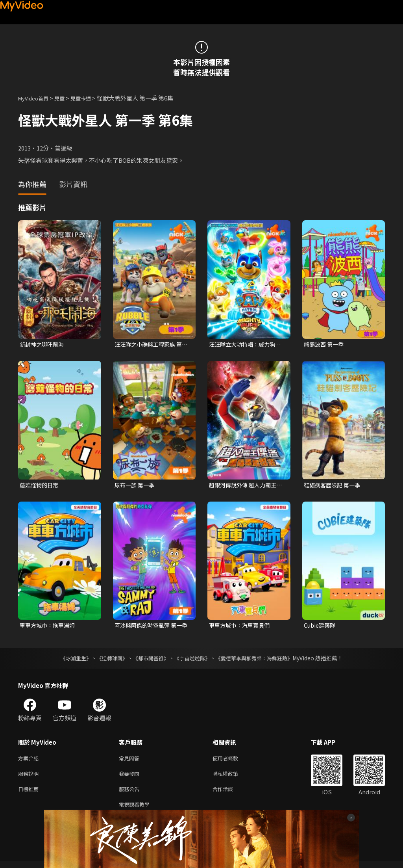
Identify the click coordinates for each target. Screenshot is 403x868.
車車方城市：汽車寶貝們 (241, 627)
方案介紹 (30, 761)
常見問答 (131, 761)
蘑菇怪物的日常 (40, 486)
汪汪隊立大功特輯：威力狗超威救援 (244, 345)
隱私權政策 (232, 777)
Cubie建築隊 (321, 627)
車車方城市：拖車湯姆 (49, 627)
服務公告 (131, 794)
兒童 (66, 98)
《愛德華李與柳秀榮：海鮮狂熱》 (259, 660)
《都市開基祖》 (149, 660)
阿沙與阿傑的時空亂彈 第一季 (151, 627)
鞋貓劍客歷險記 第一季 (334, 486)
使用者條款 (232, 761)
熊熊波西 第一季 (325, 345)
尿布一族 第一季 (136, 486)
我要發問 (131, 777)
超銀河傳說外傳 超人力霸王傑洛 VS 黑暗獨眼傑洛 (245, 486)
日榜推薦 (30, 794)
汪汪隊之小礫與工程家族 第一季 (151, 345)
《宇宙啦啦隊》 (193, 660)
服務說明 (30, 777)
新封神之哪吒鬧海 (43, 345)
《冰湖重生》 (69, 660)
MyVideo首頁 (36, 98)
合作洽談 (229, 794)
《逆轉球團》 (107, 660)
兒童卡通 (89, 98)
